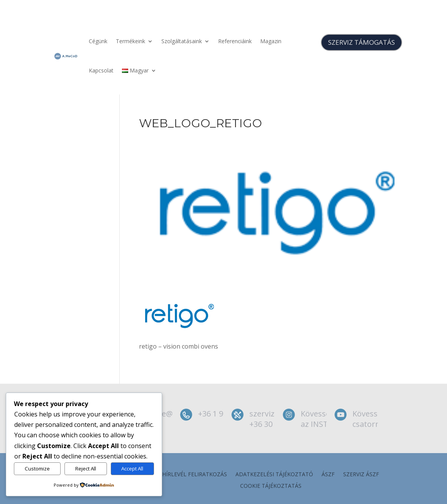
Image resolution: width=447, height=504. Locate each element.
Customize (37, 469)
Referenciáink (235, 41)
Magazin (271, 41)
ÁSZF (328, 475)
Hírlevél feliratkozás (195, 475)
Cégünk (98, 41)
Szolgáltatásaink (182, 41)
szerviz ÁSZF (361, 475)
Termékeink (130, 41)
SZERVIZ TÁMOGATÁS (361, 42)
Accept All (132, 469)
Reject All (86, 469)
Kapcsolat (101, 70)
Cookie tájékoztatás (271, 486)
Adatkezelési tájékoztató (274, 475)
